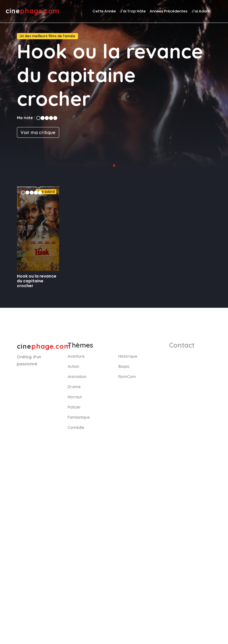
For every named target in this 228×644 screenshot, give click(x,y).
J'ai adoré (201, 11)
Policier (74, 407)
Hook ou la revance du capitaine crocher (37, 281)
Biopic (124, 366)
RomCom (127, 377)
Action (73, 366)
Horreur (75, 397)
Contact (182, 345)
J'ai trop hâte (133, 11)
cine (33, 11)
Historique (128, 356)
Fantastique (79, 417)
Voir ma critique (38, 132)
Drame (74, 387)
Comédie (76, 427)
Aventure (76, 356)
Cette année (104, 11)
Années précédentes (169, 11)
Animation (77, 377)
